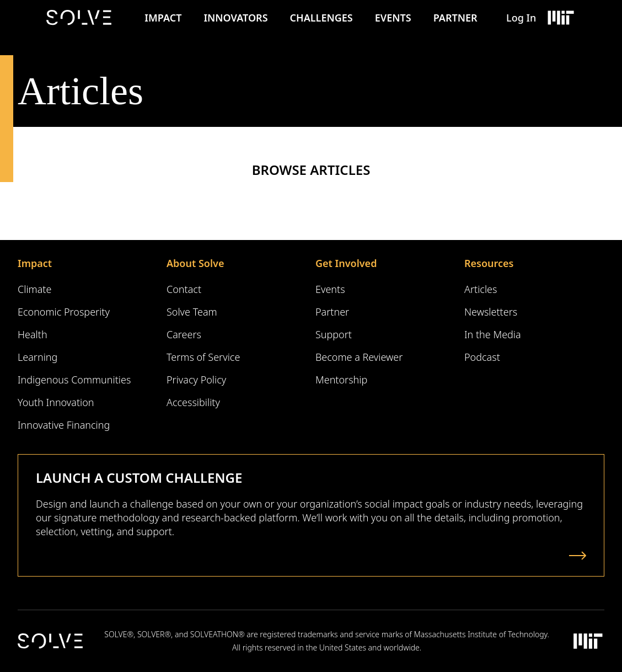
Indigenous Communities (74, 380)
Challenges (321, 18)
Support (334, 334)
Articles (481, 289)
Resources (489, 263)
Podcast (482, 357)
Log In (521, 18)
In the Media (493, 334)
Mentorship (341, 380)
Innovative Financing (64, 425)
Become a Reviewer (359, 357)
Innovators (235, 18)
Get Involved (346, 263)
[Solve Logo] (82, 18)
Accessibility (193, 402)
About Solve (195, 263)
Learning (37, 357)
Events (393, 18)
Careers (184, 334)
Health (33, 334)
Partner (455, 18)
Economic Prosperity (64, 312)
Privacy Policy (196, 380)
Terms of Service (203, 357)
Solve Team (192, 312)
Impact (163, 18)
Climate (34, 289)
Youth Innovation (56, 402)
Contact (184, 289)
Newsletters (491, 312)
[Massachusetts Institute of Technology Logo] (560, 18)
